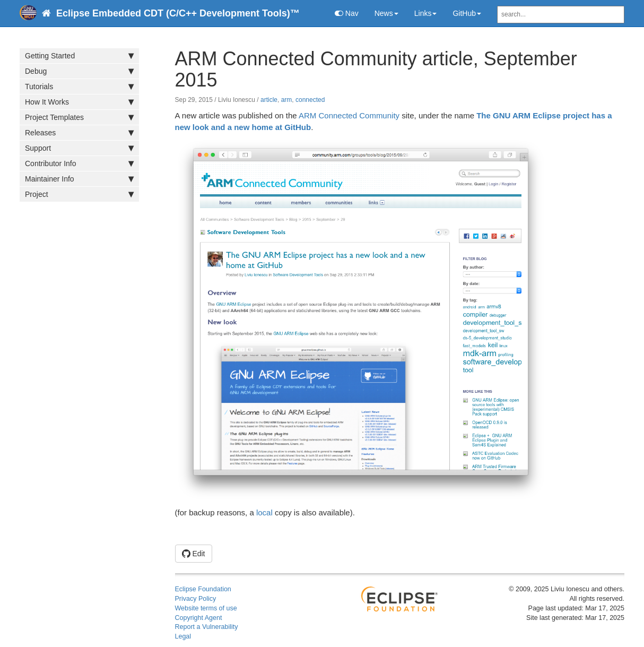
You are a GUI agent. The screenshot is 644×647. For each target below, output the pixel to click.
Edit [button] (194, 554)
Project (79, 194)
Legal (183, 636)
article (269, 100)
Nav (347, 13)
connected (310, 100)
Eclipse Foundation (203, 589)
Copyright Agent (199, 618)
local (264, 512)
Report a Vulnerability (207, 627)
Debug (79, 71)
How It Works (79, 102)
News (386, 13)
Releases (79, 133)
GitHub (467, 13)
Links (426, 13)
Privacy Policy (196, 599)
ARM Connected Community (349, 115)
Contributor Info (79, 163)
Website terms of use (206, 608)
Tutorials (79, 87)
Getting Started (79, 56)
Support (79, 148)
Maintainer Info (79, 179)
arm (287, 100)
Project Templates (79, 117)
